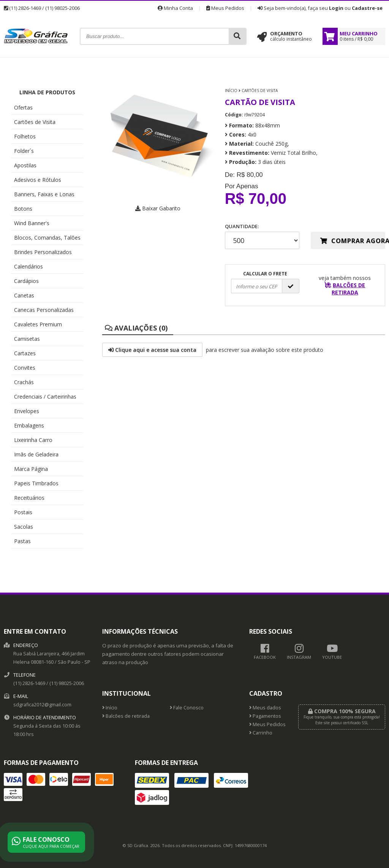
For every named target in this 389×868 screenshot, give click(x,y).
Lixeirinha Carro (33, 440)
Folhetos (25, 136)
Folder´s (24, 151)
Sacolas (24, 527)
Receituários (29, 498)
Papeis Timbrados (36, 483)
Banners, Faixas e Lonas (44, 194)
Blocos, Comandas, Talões (47, 238)
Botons (23, 209)
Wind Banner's (32, 223)
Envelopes (27, 411)
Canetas (24, 295)
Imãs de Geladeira (36, 454)
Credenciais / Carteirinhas (45, 397)
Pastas (22, 541)
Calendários (28, 266)
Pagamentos (265, 716)
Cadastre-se (367, 8)
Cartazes (25, 353)
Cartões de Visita (35, 122)
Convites (25, 368)
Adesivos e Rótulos (38, 180)
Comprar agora (353, 241)
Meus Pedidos (225, 8)
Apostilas (25, 165)
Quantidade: (262, 236)
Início (231, 91)
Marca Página (31, 469)
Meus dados (265, 708)
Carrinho (261, 733)
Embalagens (29, 425)
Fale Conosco (187, 708)
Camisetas (27, 339)
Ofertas (23, 107)
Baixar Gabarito (158, 208)
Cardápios (26, 281)
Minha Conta (175, 8)
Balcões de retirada (126, 716)
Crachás (24, 382)
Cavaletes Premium (38, 324)
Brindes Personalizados (43, 252)
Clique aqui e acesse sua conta (152, 350)
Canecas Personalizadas (44, 310)
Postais (23, 512)
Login (336, 8)
